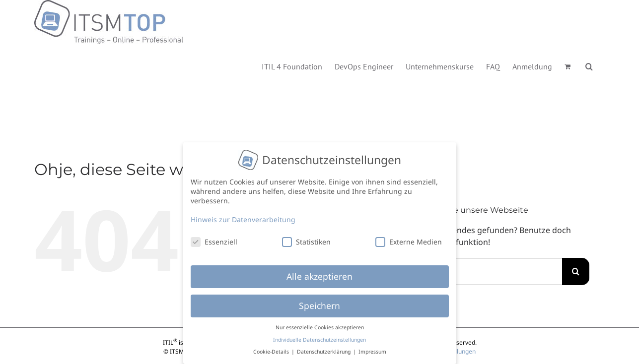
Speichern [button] (319, 305)
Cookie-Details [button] (272, 351)
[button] (589, 66)
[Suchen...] (486, 272)
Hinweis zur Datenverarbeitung (243, 218)
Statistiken (306, 241)
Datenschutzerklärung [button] (324, 351)
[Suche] (576, 272)
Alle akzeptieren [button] (319, 276)
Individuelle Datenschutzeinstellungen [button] (319, 339)
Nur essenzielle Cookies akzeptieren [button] (320, 327)
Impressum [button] (372, 351)
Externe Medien (409, 241)
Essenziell (214, 241)
